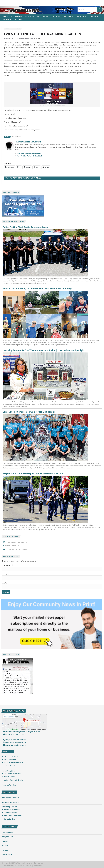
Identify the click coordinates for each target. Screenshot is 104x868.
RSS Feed (5, 846)
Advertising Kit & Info (10, 807)
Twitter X (5, 841)
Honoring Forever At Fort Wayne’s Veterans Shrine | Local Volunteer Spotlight (44, 350)
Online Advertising (11, 813)
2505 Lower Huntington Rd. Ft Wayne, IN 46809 (22, 732)
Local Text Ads (32, 16)
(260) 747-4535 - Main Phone (15, 740)
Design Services (9, 819)
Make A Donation (10, 766)
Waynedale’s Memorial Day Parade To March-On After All (33, 473)
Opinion (56, 16)
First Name (6, 574)
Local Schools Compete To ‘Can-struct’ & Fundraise (29, 412)
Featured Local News (13, 29)
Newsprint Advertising (12, 809)
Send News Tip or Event (12, 774)
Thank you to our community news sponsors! (52, 105)
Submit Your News (9, 771)
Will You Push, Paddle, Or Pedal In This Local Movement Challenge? (38, 289)
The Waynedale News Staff (24, 38)
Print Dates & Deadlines (10, 798)
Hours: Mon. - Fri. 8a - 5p (13, 734)
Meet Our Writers (10, 759)
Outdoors (81, 16)
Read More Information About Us (29, 154)
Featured (8, 16)
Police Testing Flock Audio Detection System (26, 227)
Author (7, 137)
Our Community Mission (11, 757)
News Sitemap (7, 854)
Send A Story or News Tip (17, 542)
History (18, 19)
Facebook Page (7, 832)
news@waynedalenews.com (15, 745)
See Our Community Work (14, 763)
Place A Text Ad (12, 546)
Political (94, 16)
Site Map (5, 850)
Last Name (6, 583)
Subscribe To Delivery (10, 785)
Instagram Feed (7, 837)
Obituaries (69, 16)
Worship (7, 19)
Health (46, 16)
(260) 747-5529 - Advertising (15, 742)
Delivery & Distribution (10, 802)
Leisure (19, 16)
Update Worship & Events (13, 780)
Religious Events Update (17, 550)
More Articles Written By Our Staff (29, 156)
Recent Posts (16, 137)
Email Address (7, 565)
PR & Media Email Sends (13, 816)
